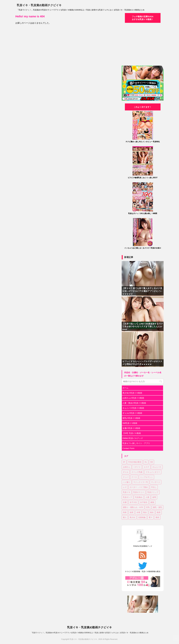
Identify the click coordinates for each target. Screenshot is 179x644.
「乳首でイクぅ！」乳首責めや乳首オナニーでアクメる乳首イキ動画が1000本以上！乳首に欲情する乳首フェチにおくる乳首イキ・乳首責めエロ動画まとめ (90, 633)
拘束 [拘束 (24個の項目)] (125, 512)
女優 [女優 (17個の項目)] (125, 502)
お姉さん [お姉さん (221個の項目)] (127, 467)
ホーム (125, 388)
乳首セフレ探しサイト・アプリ (136, 443)
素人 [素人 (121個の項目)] (125, 517)
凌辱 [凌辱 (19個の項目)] (154, 497)
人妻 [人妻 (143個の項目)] (147, 497)
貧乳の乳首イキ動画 (131, 418)
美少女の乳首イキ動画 (132, 393)
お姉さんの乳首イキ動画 (133, 398)
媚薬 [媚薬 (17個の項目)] (152, 502)
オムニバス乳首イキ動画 (133, 408)
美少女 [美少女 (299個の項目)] (132, 517)
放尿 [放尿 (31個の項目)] (131, 512)
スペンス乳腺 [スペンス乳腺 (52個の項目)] (137, 472)
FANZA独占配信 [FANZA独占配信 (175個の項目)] (135, 462)
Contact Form (128, 448)
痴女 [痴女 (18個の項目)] (152, 512)
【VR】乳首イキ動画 (132, 433)
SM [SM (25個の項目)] (152, 462)
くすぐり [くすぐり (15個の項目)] (137, 467)
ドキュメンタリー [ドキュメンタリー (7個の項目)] (153, 472)
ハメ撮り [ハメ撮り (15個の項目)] (127, 482)
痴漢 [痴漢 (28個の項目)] (159, 512)
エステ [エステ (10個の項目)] (146, 467)
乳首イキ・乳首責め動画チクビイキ (39, 5)
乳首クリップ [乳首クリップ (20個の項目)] (153, 492)
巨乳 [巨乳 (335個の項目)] (148, 507)
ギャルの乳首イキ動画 (132, 413)
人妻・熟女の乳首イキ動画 (134, 403)
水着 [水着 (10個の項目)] (138, 512)
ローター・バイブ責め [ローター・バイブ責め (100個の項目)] (139, 487)
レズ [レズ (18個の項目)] (125, 487)
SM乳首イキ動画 (130, 423)
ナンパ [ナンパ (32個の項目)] (126, 477)
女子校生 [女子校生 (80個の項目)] (144, 502)
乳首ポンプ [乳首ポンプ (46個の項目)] (127, 497)
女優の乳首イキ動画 (131, 428)
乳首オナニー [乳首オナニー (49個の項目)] (139, 492)
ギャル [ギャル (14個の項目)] (126, 472)
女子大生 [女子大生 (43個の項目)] (133, 502)
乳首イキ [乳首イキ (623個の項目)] (127, 492)
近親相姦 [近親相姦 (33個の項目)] (142, 517)
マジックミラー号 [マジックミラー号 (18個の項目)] (141, 482)
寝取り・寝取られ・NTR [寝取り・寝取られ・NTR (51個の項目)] (133, 507)
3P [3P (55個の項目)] (124, 462)
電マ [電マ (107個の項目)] (150, 517)
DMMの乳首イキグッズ (133, 438)
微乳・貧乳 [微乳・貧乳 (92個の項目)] (158, 507)
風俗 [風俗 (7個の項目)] (157, 517)
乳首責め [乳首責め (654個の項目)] (139, 497)
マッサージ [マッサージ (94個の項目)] (156, 482)
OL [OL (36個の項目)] (146, 462)
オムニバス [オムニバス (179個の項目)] (157, 467)
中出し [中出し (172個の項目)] (154, 487)
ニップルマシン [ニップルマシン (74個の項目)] (146, 477)
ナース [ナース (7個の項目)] (134, 477)
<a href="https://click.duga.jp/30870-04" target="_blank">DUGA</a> (143, 44)
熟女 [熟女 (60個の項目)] (145, 512)
